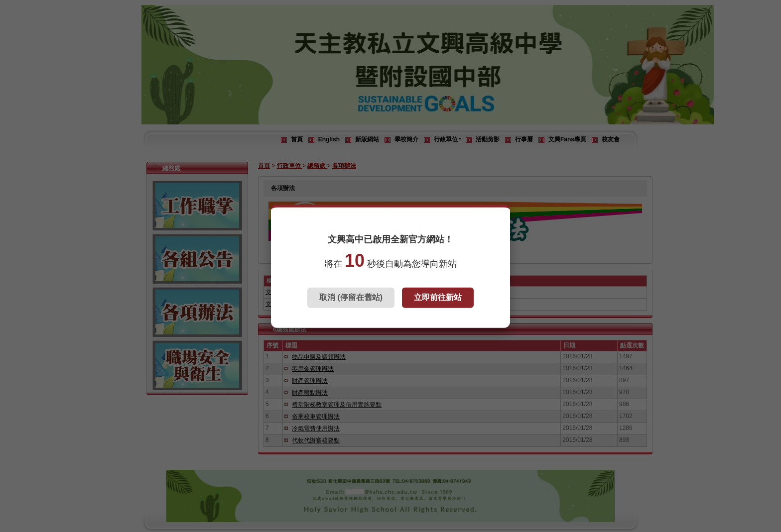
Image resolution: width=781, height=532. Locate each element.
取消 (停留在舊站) (351, 297)
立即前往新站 (438, 297)
